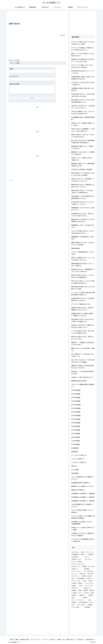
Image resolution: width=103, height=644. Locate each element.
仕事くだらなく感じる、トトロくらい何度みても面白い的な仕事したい (83, 282)
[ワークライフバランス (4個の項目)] (77, 571)
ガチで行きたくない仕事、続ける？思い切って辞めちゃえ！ (83, 84)
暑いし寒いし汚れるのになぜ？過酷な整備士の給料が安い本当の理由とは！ (83, 142)
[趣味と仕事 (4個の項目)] (83, 574)
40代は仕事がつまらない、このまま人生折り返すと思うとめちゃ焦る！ (83, 95)
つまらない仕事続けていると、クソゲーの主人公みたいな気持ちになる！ (83, 113)
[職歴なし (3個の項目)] (75, 586)
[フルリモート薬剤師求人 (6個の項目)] (83, 562)
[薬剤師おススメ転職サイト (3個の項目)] (88, 576)
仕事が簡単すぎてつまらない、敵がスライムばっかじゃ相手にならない (83, 215)
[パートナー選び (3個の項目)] (90, 586)
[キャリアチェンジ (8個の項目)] (90, 552)
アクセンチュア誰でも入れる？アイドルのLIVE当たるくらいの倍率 (83, 43)
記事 (64, 640)
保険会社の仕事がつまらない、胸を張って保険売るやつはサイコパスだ (83, 309)
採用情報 (59, 640)
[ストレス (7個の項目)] (89, 557)
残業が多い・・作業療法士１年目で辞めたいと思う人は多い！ (83, 344)
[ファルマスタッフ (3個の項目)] (90, 583)
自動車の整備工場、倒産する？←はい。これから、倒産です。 (83, 265)
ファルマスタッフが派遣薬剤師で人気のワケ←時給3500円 (83, 540)
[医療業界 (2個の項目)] (89, 598)
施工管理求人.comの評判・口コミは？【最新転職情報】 (82, 523)
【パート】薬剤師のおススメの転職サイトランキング (83, 478)
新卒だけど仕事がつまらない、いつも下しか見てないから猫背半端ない (83, 276)
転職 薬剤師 (74, 452)
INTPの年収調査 (76, 419)
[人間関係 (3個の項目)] (74, 583)
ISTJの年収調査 (76, 444)
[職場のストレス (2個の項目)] (89, 588)
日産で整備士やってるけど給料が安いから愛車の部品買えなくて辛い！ (83, 197)
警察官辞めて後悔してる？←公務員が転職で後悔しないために (83, 165)
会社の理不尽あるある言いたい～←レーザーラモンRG (83, 72)
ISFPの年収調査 (76, 426)
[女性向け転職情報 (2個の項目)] (83, 602)
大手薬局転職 (75, 448)
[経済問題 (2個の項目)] (91, 605)
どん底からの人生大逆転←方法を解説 (82, 169)
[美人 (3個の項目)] (73, 578)
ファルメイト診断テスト (78, 459)
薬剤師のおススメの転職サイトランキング (83, 486)
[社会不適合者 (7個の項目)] (77, 557)
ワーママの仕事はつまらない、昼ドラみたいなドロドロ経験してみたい (83, 332)
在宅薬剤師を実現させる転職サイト (81, 483)
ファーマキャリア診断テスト (79, 455)
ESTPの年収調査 (76, 415)
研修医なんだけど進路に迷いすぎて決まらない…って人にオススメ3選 (83, 60)
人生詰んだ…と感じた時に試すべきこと (82, 377)
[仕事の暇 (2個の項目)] (87, 593)
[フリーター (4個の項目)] (75, 574)
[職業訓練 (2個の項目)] (74, 590)
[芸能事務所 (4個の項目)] (89, 569)
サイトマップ (45, 640)
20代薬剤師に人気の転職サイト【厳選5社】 (83, 497)
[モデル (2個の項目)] (92, 602)
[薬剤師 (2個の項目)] (80, 590)
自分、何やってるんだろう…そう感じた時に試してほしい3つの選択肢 (83, 361)
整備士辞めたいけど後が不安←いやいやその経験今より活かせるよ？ (83, 220)
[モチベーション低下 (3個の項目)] (77, 581)
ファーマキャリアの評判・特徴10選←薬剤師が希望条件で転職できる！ (83, 294)
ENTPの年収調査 (76, 405)
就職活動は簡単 (75, 248)
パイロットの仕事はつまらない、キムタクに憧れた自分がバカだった (83, 232)
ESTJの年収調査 (76, 401)
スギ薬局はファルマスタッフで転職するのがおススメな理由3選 (83, 534)
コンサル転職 (75, 470)
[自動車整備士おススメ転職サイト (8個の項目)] (79, 554)
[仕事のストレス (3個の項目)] (90, 578)
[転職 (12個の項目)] (83, 552)
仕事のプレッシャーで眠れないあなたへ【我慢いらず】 (82, 159)
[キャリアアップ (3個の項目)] (76, 576)
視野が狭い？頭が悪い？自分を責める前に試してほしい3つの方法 (83, 367)
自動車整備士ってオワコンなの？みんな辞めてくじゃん (83, 209)
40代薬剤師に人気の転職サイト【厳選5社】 (83, 501)
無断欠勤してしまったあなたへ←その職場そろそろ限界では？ (83, 153)
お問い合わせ (53, 640)
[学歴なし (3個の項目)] (91, 581)
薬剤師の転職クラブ (91, 640)
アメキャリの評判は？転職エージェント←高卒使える (83, 511)
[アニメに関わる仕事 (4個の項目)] (89, 571)
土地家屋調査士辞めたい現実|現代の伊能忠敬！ (83, 118)
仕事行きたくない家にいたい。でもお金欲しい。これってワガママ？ (83, 107)
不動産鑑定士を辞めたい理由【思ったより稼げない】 (83, 89)
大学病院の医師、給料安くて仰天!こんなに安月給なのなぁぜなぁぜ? (83, 78)
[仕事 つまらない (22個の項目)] (76, 552)
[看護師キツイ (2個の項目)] (83, 595)
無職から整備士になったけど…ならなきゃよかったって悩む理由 (83, 244)
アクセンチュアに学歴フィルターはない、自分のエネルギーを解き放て (83, 66)
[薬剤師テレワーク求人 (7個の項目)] (78, 559)
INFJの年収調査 (76, 437)
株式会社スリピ (81, 640)
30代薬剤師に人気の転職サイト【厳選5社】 (83, 493)
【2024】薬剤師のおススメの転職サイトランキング (82, 505)
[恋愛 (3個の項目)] (82, 586)
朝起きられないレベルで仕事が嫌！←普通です (83, 349)
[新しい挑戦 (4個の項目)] (91, 574)
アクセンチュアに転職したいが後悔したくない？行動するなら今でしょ (83, 49)
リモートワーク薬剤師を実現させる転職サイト (83, 386)
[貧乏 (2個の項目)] (91, 600)
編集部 (17, 640)
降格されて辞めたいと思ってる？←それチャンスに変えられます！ (83, 136)
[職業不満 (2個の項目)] (86, 590)
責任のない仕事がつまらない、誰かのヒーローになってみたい (83, 338)
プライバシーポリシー (35, 640)
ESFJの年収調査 (76, 397)
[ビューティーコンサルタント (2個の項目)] (79, 600)
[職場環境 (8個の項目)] (91, 554)
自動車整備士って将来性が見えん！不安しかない (83, 238)
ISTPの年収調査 (76, 430)
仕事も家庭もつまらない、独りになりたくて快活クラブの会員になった (83, 320)
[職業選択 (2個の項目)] (75, 602)
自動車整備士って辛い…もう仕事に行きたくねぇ (83, 226)
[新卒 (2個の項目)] (77, 598)
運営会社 (12, 640)
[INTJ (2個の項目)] (74, 605)
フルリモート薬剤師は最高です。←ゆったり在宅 (83, 253)
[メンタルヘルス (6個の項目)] (90, 559)
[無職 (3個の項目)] (85, 581)
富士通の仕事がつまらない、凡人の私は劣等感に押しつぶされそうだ (83, 299)
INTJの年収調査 (76, 434)
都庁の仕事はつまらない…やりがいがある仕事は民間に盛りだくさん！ (83, 101)
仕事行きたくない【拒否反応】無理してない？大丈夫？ (83, 124)
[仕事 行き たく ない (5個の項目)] (76, 566)
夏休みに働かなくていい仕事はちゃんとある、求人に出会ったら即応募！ (83, 174)
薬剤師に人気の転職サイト (79, 490)
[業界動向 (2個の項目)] (91, 595)
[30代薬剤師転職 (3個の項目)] (81, 578)
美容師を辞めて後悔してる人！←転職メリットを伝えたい (83, 147)
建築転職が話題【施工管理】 (79, 381)
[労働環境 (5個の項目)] (84, 566)
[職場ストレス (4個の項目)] (77, 569)
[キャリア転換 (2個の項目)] (82, 605)
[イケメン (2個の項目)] (80, 593)
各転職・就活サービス (71, 640)
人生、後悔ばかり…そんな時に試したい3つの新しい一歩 (83, 355)
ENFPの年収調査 (76, 408)
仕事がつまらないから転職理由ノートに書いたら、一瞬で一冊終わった (83, 130)
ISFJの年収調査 (75, 441)
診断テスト (74, 466)
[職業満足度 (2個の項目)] (89, 607)
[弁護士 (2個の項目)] (92, 593)
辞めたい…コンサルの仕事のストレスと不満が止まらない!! (83, 55)
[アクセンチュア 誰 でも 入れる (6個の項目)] (83, 564)
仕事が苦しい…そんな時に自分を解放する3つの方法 (83, 373)
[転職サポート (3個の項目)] (81, 583)
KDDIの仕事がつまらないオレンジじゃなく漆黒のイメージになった (82, 203)
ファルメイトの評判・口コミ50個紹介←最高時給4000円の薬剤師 (83, 517)
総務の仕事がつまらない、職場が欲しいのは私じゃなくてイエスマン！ (83, 186)
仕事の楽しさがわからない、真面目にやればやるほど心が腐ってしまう (83, 326)
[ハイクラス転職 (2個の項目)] (77, 607)
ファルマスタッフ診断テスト (79, 462)
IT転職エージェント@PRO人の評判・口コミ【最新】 (83, 529)
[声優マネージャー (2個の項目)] (77, 588)
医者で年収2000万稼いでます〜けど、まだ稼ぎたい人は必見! (83, 288)
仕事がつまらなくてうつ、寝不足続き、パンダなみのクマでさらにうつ (83, 180)
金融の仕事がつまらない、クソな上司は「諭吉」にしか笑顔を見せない (82, 191)
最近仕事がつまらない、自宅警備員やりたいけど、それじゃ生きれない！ (83, 270)
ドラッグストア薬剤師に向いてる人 (81, 304)
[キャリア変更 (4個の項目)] (91, 566)
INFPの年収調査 (76, 423)
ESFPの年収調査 (76, 412)
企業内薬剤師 (75, 473)
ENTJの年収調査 (76, 390)
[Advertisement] (37, 17)
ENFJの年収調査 (76, 394)
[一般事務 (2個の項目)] (74, 593)
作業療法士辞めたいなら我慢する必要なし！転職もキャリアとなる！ (82, 315)
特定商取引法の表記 (24, 640)
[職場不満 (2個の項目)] (75, 595)
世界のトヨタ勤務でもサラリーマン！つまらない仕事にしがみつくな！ (83, 259)
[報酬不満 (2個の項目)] (92, 590)
